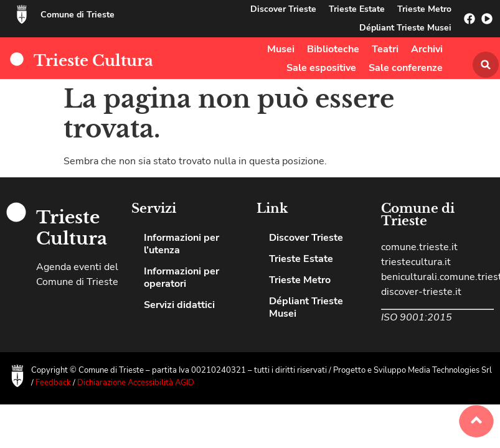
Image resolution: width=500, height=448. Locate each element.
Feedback (54, 383)
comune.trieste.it (419, 247)
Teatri (385, 49)
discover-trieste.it (421, 292)
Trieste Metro (424, 9)
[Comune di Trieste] (22, 14)
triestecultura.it (416, 262)
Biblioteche (333, 49)
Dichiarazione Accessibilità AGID (136, 383)
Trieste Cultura (93, 61)
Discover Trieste (283, 9)
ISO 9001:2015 (417, 317)
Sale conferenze (406, 68)
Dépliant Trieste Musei (405, 28)
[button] (486, 65)
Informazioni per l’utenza (182, 244)
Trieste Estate (357, 9)
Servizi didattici (179, 305)
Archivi (427, 49)
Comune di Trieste (78, 15)
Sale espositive (321, 68)
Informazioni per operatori (182, 278)
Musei (281, 49)
